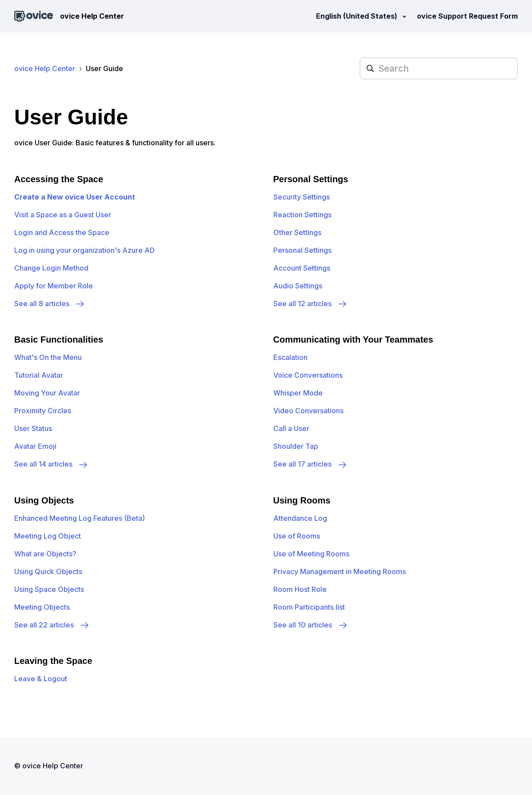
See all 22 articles (52, 625)
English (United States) (358, 16)
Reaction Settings (302, 215)
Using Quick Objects (48, 571)
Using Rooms (302, 500)
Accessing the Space (59, 179)
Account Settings (302, 268)
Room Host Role (300, 589)
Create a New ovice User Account (75, 197)
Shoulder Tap (296, 446)
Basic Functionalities (59, 340)
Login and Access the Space (62, 232)
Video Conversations (308, 411)
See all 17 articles (310, 464)
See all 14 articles (51, 464)
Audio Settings (298, 286)
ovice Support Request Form (467, 16)
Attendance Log (300, 518)
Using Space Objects (49, 589)
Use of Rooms (297, 536)
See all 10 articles (311, 625)
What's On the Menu (48, 357)
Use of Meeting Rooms (311, 554)
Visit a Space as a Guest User (63, 215)
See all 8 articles (50, 304)
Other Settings (297, 232)
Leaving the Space (53, 661)
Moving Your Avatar (47, 393)
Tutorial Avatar (39, 375)
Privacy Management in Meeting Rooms (340, 571)
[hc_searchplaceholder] (439, 68)
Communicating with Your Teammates (353, 340)
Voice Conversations (308, 375)
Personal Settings (311, 179)
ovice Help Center (45, 68)
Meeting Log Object (48, 536)
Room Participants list (309, 607)
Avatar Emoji (35, 446)
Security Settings (302, 197)
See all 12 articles (310, 304)
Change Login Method (51, 268)
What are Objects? (45, 554)
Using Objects (44, 500)
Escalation (290, 357)
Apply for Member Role (54, 286)
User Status (33, 428)
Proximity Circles (43, 411)
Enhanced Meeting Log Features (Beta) (80, 518)
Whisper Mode (298, 393)
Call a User (291, 428)
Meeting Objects (42, 607)
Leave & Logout (41, 679)
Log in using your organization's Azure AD (84, 250)
